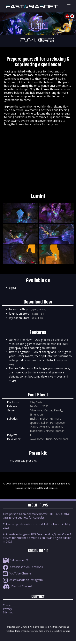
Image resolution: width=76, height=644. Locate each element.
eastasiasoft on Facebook (23, 567)
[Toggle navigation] (69, 6)
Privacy (7, 609)
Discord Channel (17, 586)
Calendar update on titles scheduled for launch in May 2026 (37, 526)
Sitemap (8, 612)
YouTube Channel (17, 573)
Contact (8, 605)
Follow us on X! (16, 560)
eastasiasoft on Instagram (23, 580)
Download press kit (24, 461)
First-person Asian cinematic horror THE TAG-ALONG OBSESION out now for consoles (37, 516)
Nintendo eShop (18, 309)
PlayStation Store (19, 314)
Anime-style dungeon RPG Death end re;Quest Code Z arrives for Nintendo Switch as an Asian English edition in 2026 (37, 538)
